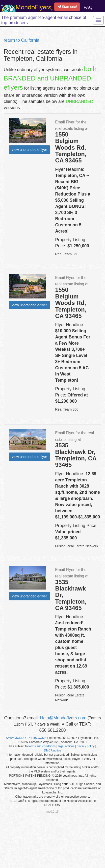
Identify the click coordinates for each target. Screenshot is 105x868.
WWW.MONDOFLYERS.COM (25, 738)
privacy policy (86, 746)
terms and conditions (42, 746)
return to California (22, 40)
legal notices (66, 746)
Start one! (67, 7)
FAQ (88, 7)
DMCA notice (52, 750)
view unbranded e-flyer (29, 150)
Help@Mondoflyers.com (63, 718)
